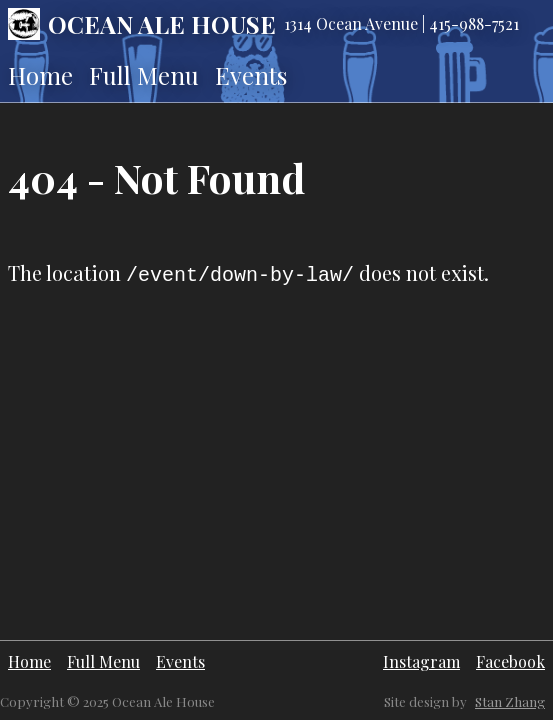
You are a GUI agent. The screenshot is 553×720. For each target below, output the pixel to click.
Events (251, 75)
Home (40, 75)
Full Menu (144, 75)
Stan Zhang (510, 701)
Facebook (510, 661)
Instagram (421, 661)
